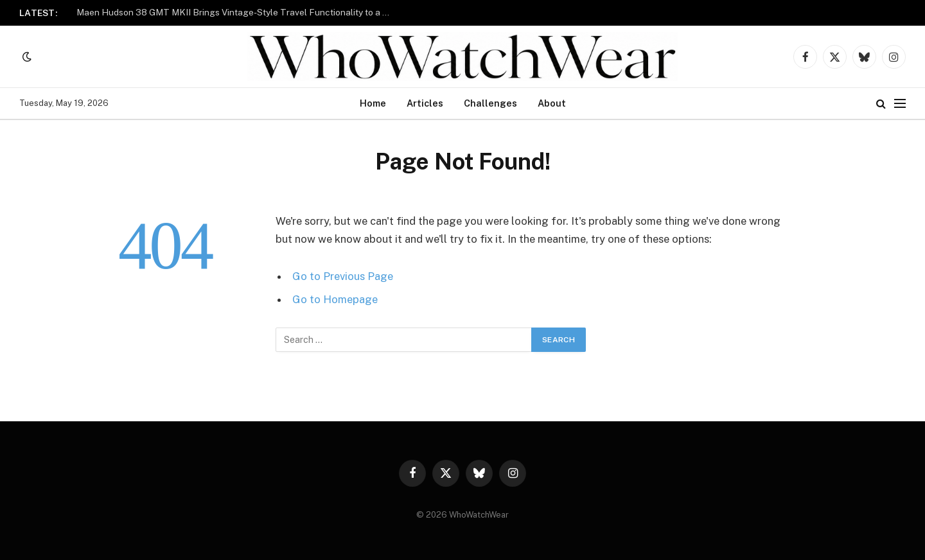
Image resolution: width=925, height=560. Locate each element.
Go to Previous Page (343, 276)
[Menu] (900, 104)
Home (373, 103)
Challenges (490, 103)
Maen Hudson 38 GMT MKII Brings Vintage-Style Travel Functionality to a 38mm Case (237, 12)
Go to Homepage (335, 299)
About (552, 103)
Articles (425, 103)
